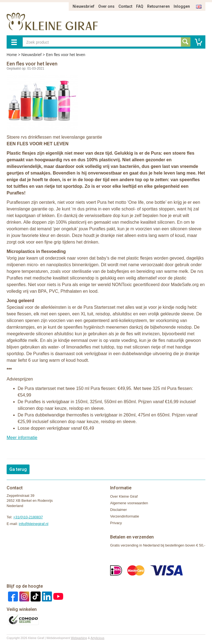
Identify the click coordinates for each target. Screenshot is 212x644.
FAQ (140, 6)
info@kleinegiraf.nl (34, 524)
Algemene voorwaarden (129, 503)
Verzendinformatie (125, 516)
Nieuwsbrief (84, 6)
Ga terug (18, 469)
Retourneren (158, 6)
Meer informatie (22, 438)
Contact (125, 6)
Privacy (116, 523)
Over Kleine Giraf (124, 496)
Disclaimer (119, 510)
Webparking (79, 638)
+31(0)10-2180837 (28, 517)
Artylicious (97, 638)
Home (12, 55)
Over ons (106, 6)
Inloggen (182, 6)
